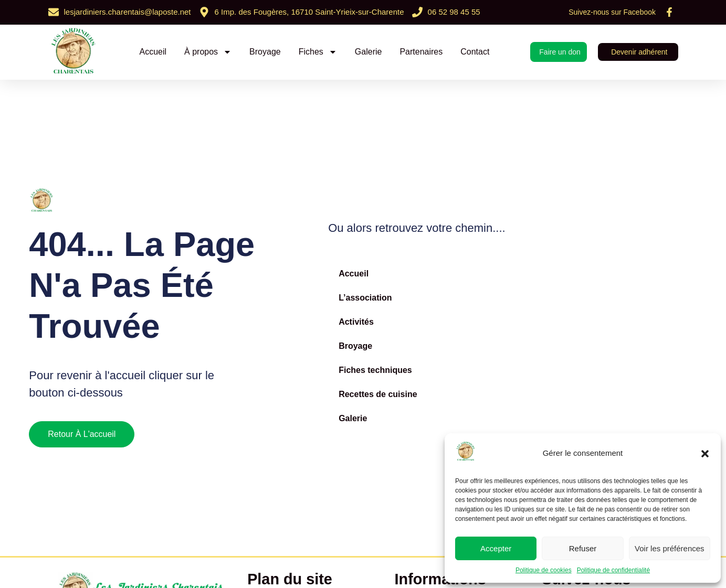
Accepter (496, 548)
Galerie (369, 52)
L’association (365, 298)
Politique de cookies (544, 570)
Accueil (153, 52)
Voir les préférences (670, 548)
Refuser (583, 548)
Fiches (318, 52)
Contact (475, 52)
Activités (356, 322)
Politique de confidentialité (613, 570)
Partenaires (421, 52)
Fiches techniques (375, 370)
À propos (208, 52)
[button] (705, 454)
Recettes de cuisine (378, 394)
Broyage (265, 52)
